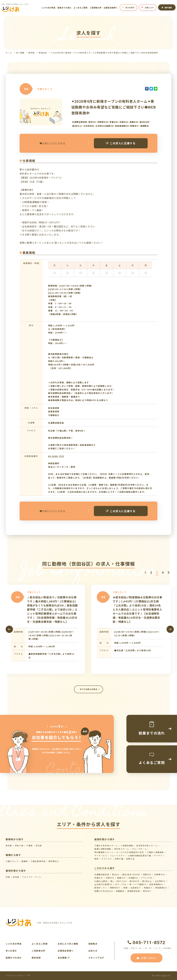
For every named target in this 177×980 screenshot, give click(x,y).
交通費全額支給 (102, 874)
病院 (96, 859)
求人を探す (129, 7)
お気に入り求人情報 (68, 944)
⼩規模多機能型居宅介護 (139, 856)
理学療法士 (54, 861)
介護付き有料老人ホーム (106, 846)
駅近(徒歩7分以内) (131, 874)
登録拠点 (93, 944)
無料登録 (167, 7)
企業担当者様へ (111, 8)
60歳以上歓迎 (101, 881)
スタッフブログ (96, 958)
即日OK (116, 874)
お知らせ (93, 951)
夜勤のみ (147, 874)
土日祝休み (160, 881)
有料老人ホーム (122, 849)
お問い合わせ (146, 958)
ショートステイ (117, 856)
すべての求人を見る (89, 689)
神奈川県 (19, 846)
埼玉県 (39, 846)
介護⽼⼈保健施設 (155, 852)
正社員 (16, 877)
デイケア (158, 856)
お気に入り (148, 7)
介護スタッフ (12, 861)
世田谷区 (43, 53)
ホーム (9, 53)
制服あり (148, 888)
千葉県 (29, 846)
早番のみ (99, 878)
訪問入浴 (130, 859)
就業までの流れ (64, 8)
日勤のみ (110, 878)
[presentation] (9, 629)
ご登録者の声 (96, 8)
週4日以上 (147, 881)
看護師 (25, 861)
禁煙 (125, 888)
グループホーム (139, 849)
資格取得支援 (134, 891)
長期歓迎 (120, 891)
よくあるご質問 (81, 8)
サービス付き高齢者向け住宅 (130, 852)
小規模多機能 (127, 846)
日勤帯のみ (160, 874)
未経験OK (133, 878)
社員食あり (136, 888)
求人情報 (20, 53)
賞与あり (147, 891)
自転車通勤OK (156, 884)
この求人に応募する (121, 143)
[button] (145, 573)
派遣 (8, 877)
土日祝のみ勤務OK (103, 884)
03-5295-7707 (56, 456)
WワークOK (121, 884)
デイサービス (101, 856)
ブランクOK (147, 878)
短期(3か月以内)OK (104, 891)
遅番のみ (121, 878)
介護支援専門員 (38, 861)
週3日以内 (134, 881)
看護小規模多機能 (103, 849)
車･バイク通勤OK (138, 884)
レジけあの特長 (48, 8)
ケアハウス (107, 859)
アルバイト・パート (32, 877)
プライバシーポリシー (18, 975)
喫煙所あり (115, 888)
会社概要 (64, 958)
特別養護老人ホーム (104, 852)
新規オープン (101, 888)
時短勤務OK (161, 888)
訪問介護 (119, 859)
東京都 (32, 53)
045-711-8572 (146, 943)
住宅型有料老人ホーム (147, 846)
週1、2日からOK (118, 881)
